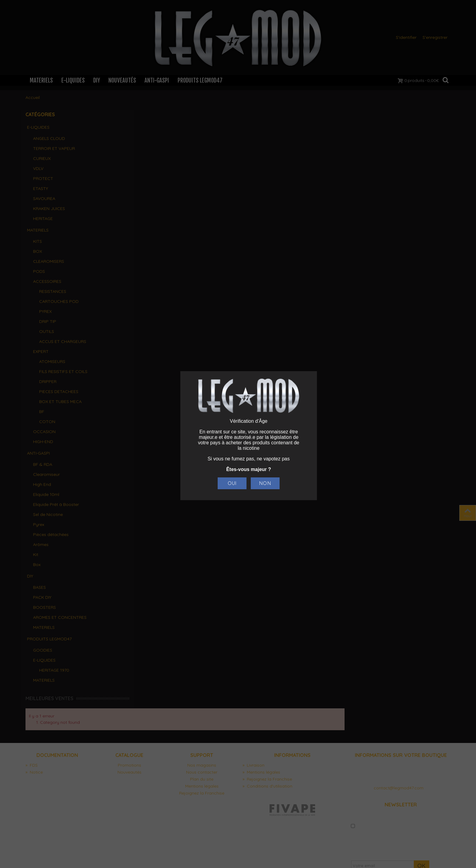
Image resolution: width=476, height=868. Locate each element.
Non (265, 483)
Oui (232, 483)
